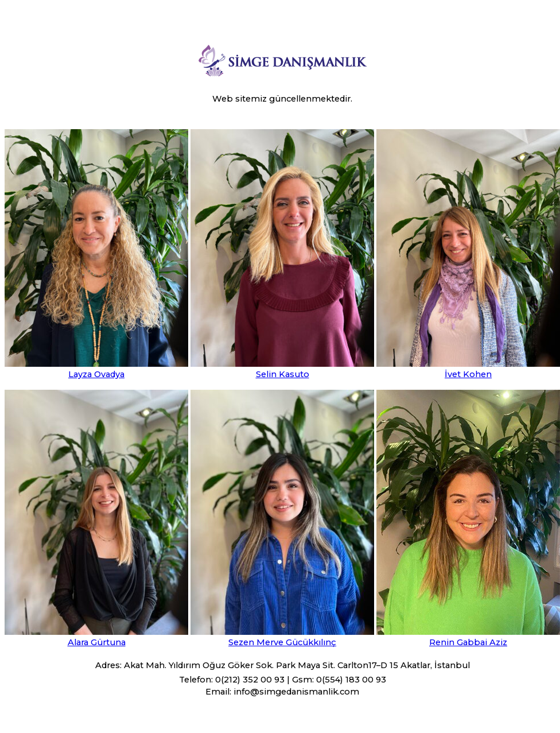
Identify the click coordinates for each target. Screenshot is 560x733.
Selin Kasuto (283, 374)
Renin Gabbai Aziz (468, 642)
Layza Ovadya (96, 374)
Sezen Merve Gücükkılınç (282, 642)
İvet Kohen (468, 374)
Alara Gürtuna (97, 642)
